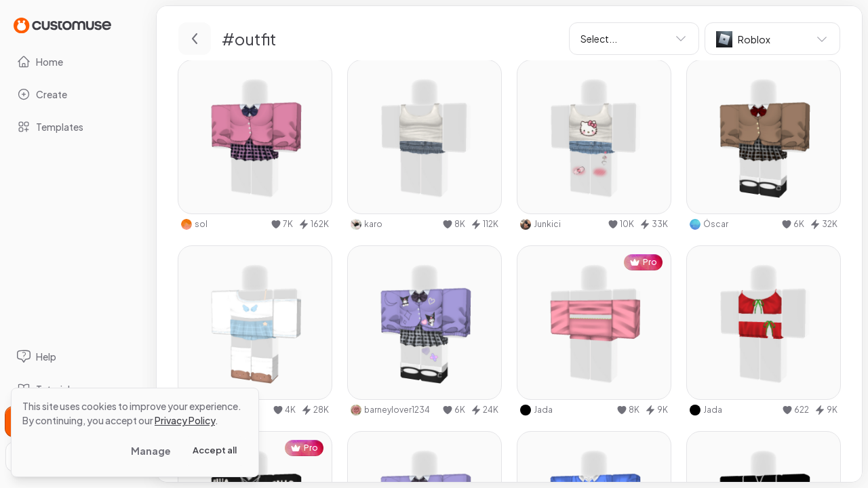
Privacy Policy (185, 420)
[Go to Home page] (62, 25)
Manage (151, 451)
